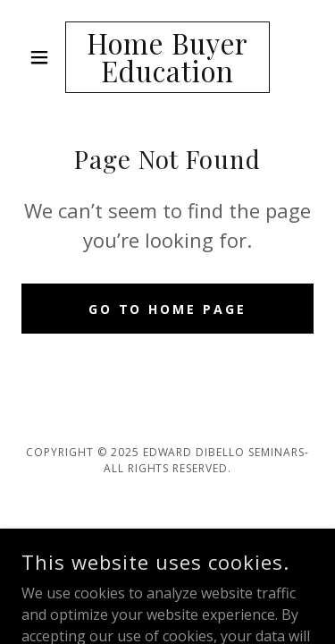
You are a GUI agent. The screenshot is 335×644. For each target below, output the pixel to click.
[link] (167, 57)
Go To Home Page (168, 309)
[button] (43, 57)
